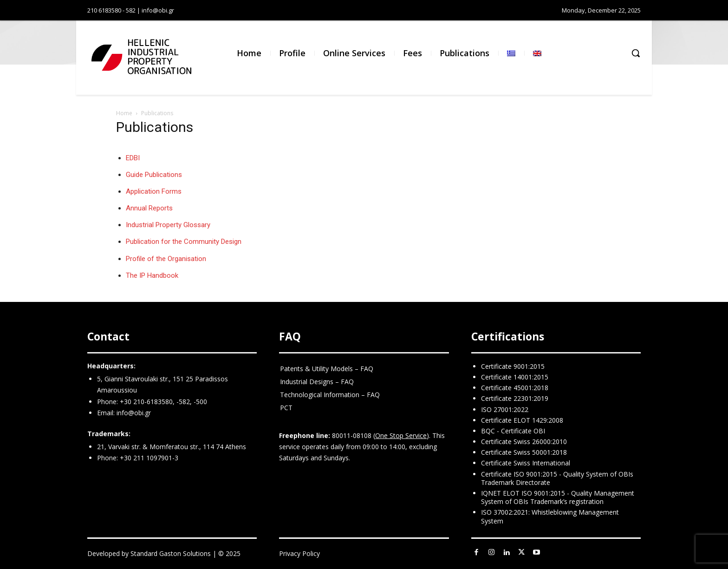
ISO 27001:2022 (505, 409)
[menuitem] (511, 53)
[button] (636, 53)
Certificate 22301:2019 (515, 398)
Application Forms (154, 191)
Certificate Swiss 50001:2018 (524, 452)
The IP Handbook (152, 275)
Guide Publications (154, 175)
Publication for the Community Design (184, 242)
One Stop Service (401, 435)
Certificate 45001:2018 (515, 388)
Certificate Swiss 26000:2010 (524, 441)
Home (124, 113)
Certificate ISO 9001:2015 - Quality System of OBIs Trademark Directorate (557, 478)
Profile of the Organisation (166, 259)
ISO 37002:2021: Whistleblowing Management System (550, 516)
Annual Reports (149, 208)
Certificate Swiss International (526, 463)
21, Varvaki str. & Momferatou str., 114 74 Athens (172, 447)
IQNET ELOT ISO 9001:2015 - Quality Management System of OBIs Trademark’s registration (558, 497)
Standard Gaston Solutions (171, 553)
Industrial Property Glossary (168, 225)
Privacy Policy (299, 553)
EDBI (133, 158)
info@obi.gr (134, 413)
